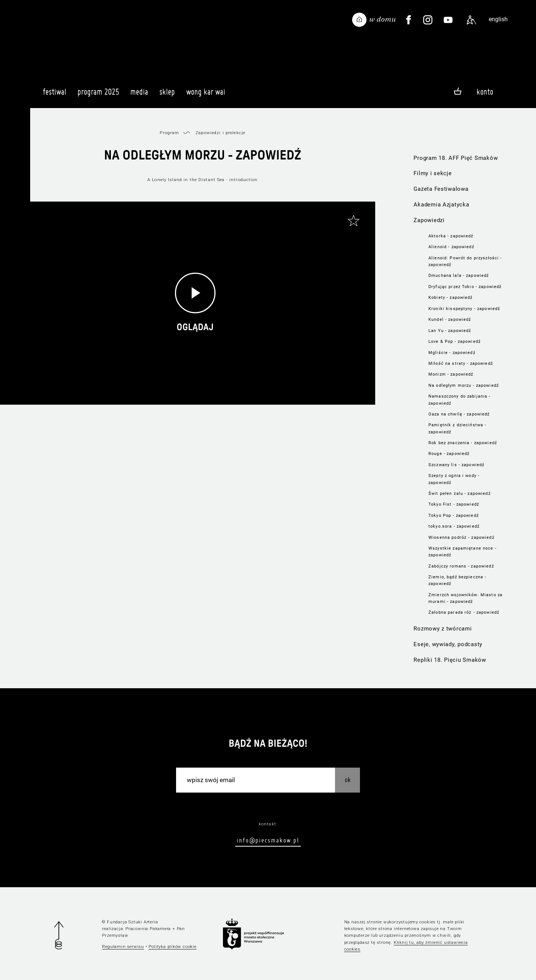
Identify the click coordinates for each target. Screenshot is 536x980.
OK (348, 780)
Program (169, 133)
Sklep (167, 95)
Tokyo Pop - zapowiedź (454, 515)
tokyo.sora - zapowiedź (454, 526)
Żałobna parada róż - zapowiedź (464, 612)
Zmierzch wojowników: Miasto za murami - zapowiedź (465, 598)
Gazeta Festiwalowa (441, 189)
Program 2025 (98, 95)
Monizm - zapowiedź (451, 374)
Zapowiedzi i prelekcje (220, 133)
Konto (485, 92)
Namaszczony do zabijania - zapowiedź (459, 399)
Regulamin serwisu (123, 946)
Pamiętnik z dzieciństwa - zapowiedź (457, 428)
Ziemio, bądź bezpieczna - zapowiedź (457, 580)
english (498, 19)
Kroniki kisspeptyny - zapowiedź (464, 309)
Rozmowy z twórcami (443, 629)
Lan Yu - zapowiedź (450, 331)
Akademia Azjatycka (441, 205)
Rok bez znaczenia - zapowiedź (463, 443)
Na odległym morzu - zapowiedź (464, 385)
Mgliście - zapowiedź (452, 353)
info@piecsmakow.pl (268, 840)
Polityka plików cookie (172, 946)
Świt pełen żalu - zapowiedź (460, 493)
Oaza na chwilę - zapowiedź (459, 414)
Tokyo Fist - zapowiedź (454, 504)
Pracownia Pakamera (148, 929)
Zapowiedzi (429, 220)
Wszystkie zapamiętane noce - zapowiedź (462, 551)
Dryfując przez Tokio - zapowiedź (465, 287)
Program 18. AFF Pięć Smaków (456, 158)
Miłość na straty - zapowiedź (461, 363)
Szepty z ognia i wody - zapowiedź (454, 479)
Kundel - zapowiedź (450, 319)
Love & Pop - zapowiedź (454, 341)
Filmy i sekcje (433, 173)
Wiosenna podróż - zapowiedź (461, 537)
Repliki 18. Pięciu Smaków (450, 660)
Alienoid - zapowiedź (451, 247)
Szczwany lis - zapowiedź (456, 465)
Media (139, 95)
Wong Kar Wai (206, 95)
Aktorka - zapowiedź (451, 236)
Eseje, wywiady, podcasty (448, 644)
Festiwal (55, 95)
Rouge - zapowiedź (449, 453)
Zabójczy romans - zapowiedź (461, 566)
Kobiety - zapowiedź (451, 297)
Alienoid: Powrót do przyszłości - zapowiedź (465, 261)
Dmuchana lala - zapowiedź (459, 275)
